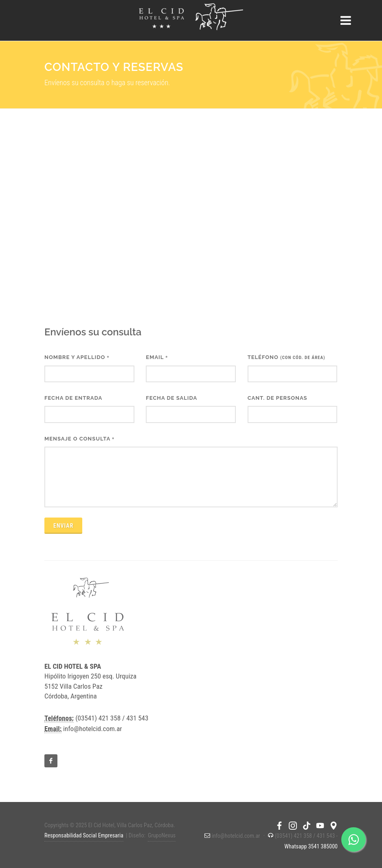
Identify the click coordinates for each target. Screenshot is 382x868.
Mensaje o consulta (79, 439)
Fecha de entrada (73, 398)
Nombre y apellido (77, 357)
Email (157, 357)
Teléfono (286, 357)
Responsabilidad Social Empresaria (84, 835)
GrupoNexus (162, 835)
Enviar (63, 526)
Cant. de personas (278, 398)
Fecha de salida (171, 398)
